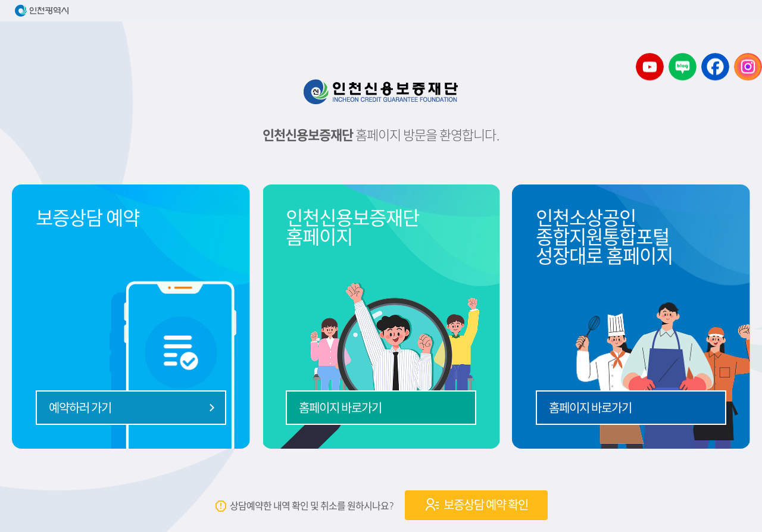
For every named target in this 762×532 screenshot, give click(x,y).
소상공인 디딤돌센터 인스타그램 (748, 67)
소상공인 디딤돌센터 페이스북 (715, 67)
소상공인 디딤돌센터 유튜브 (650, 67)
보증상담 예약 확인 (476, 505)
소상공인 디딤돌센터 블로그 (683, 67)
